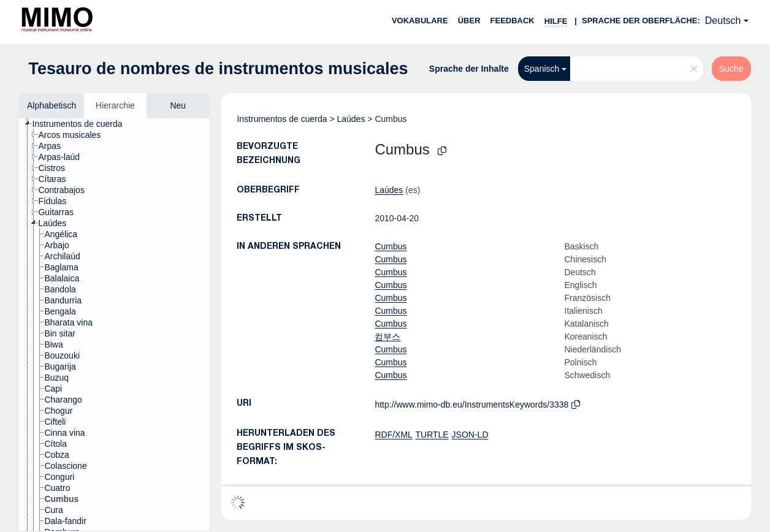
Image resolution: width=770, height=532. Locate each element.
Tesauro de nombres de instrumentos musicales (218, 69)
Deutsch (723, 21)
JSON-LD (470, 435)
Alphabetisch (51, 105)
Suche (731, 69)
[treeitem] (82, 124)
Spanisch (542, 69)
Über (469, 21)
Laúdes (351, 119)
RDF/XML (393, 435)
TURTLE (432, 435)
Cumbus (391, 246)
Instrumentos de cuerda (282, 119)
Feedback (513, 21)
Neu (178, 105)
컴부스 (387, 336)
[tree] (114, 325)
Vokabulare (420, 21)
